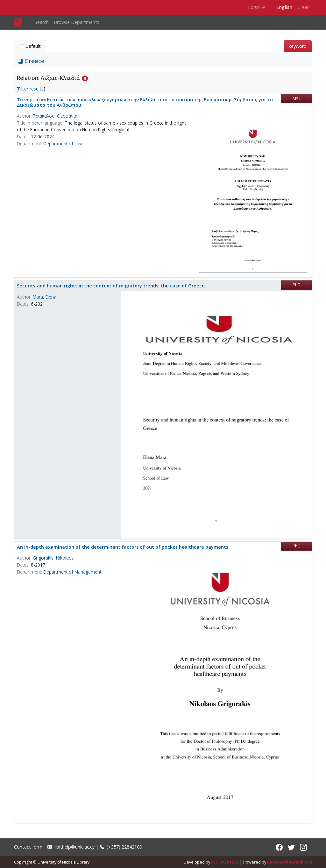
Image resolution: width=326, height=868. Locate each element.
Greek (303, 7)
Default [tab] (30, 46)
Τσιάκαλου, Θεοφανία (55, 116)
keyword (298, 46)
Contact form (28, 847)
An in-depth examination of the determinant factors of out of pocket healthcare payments (123, 547)
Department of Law (63, 144)
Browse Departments (77, 22)
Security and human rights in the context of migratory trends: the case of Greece (111, 286)
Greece (31, 61)
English (284, 7)
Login (257, 7)
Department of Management (72, 572)
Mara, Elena (45, 297)
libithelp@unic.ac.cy (71, 847)
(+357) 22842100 (121, 847)
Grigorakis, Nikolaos (53, 558)
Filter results (31, 89)
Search (42, 22)
